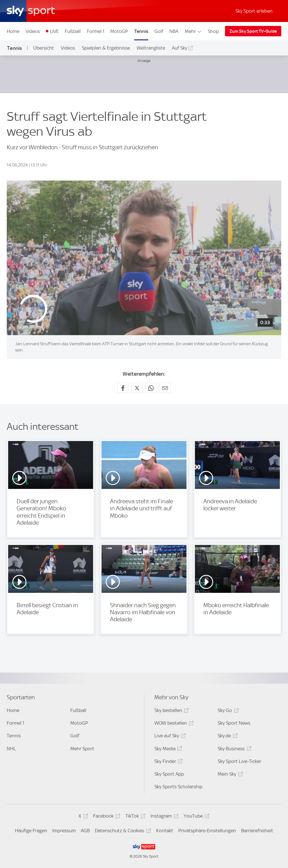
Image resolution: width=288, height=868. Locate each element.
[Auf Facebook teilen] (123, 388)
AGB (85, 831)
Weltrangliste (151, 48)
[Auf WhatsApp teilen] (151, 388)
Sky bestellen (171, 711)
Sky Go (227, 711)
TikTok (135, 817)
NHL (11, 749)
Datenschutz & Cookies (122, 832)
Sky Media (167, 750)
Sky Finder (168, 762)
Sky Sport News (234, 723)
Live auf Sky (169, 737)
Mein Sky (229, 775)
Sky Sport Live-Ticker (239, 761)
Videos (33, 31)
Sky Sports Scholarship (178, 787)
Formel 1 (96, 31)
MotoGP (119, 31)
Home (13, 31)
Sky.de (227, 737)
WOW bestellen (173, 724)
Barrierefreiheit (257, 831)
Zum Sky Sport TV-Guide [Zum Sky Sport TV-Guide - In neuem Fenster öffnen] (253, 31)
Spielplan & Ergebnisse (106, 48)
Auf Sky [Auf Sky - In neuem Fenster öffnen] (180, 48)
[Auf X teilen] (137, 388)
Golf (159, 31)
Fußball (73, 31)
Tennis (141, 31)
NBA (174, 31)
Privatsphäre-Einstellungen (207, 831)
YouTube (196, 817)
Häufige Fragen (31, 831)
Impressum (64, 831)
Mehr (193, 31)
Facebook (106, 817)
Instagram (164, 817)
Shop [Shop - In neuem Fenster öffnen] (213, 31)
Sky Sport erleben (254, 11)
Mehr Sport (82, 749)
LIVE (54, 31)
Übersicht (44, 48)
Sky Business (234, 750)
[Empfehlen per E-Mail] (165, 388)
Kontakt (165, 831)
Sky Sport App (169, 774)
